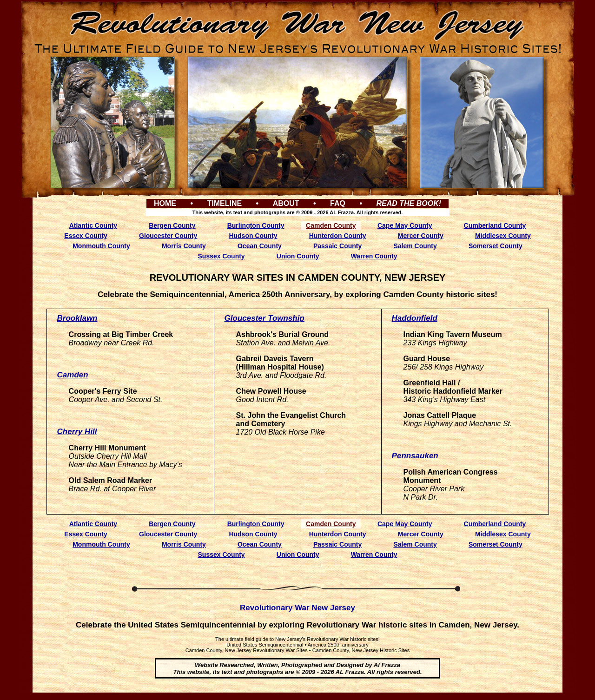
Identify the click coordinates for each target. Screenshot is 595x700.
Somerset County (496, 246)
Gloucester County (168, 236)
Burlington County (256, 225)
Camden (73, 375)
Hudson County (253, 236)
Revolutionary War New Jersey (297, 608)
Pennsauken (415, 456)
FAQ (338, 203)
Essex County (86, 236)
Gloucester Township (264, 318)
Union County (298, 256)
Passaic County (337, 246)
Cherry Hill (77, 432)
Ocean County (260, 246)
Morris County (184, 246)
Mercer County (421, 236)
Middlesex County (503, 236)
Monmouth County (101, 246)
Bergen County (172, 225)
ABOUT (286, 203)
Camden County (331, 225)
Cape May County (405, 225)
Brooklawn (77, 318)
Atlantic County (93, 225)
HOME (165, 203)
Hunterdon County (338, 236)
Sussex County (221, 256)
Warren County (374, 256)
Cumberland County (495, 225)
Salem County (415, 246)
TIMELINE (224, 203)
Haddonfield (415, 318)
